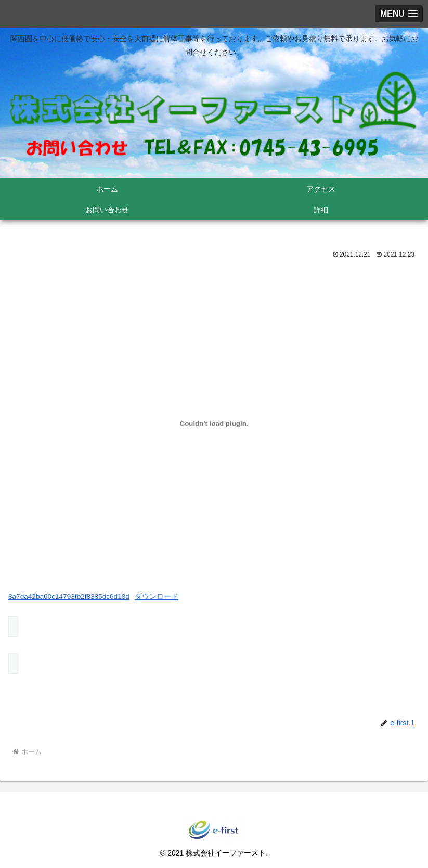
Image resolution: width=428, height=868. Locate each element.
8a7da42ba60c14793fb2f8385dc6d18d (69, 597)
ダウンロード (157, 597)
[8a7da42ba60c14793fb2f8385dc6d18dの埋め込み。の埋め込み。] (214, 423)
